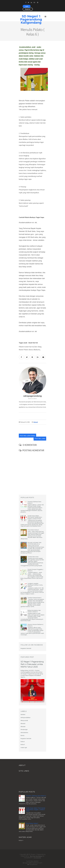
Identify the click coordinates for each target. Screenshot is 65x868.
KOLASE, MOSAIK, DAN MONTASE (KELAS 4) (34, 543)
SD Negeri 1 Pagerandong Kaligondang (31, 19)
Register (28, 9)
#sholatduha (24, 733)
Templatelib (37, 858)
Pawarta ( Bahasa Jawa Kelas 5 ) (34, 502)
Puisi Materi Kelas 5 (33, 530)
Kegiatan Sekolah (26, 738)
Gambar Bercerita (33, 557)
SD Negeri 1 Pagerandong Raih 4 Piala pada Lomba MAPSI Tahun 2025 (32, 664)
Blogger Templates (36, 856)
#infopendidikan (26, 718)
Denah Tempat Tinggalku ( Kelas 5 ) (35, 570)
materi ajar (24, 747)
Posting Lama (40, 439)
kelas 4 (23, 742)
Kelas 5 (23, 744)
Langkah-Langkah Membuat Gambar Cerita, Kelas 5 (35, 585)
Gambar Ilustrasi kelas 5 (34, 598)
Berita (22, 735)
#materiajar (24, 729)
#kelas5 (23, 723)
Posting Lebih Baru (27, 436)
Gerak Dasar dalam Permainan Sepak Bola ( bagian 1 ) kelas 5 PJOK (35, 517)
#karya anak (24, 720)
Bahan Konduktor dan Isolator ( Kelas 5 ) (34, 611)
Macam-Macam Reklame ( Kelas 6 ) (36, 625)
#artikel (23, 714)
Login (27, 6)
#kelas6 (36, 422)
